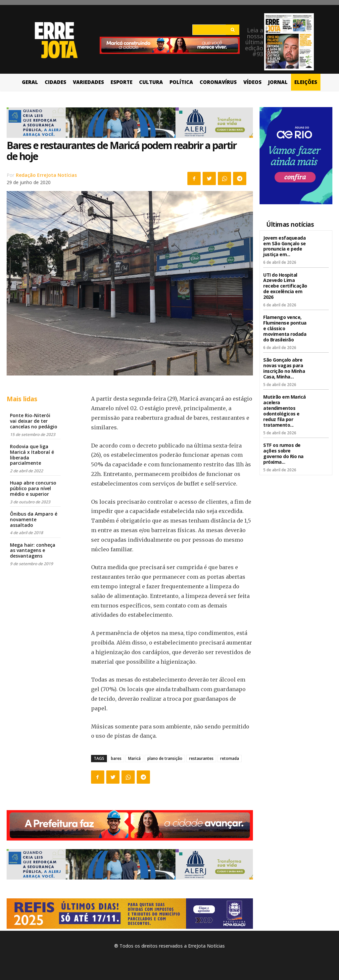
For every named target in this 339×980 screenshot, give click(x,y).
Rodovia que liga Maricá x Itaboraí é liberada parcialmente (32, 455)
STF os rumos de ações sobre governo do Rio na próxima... (283, 453)
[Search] (233, 30)
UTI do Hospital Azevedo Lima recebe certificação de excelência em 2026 (285, 286)
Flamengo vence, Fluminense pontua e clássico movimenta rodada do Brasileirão (285, 328)
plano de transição (165, 758)
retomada (230, 758)
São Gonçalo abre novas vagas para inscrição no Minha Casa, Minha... (284, 368)
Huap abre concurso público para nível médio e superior (33, 488)
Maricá (134, 758)
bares (116, 758)
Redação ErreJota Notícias (46, 175)
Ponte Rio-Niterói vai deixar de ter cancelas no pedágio (34, 421)
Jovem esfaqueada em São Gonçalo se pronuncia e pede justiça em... (284, 246)
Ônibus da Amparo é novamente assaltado (34, 519)
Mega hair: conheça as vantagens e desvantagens (33, 550)
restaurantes (201, 758)
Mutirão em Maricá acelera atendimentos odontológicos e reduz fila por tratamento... (285, 410)
